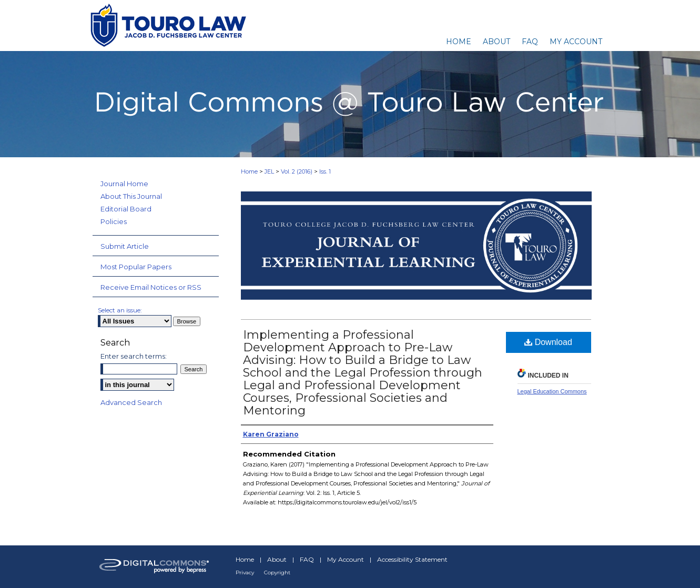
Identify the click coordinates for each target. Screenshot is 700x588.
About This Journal (131, 196)
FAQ (307, 559)
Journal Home (124, 184)
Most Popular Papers (136, 267)
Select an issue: (120, 310)
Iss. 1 (325, 171)
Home (249, 171)
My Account (346, 559)
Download (548, 342)
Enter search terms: (134, 356)
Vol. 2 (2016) (297, 171)
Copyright (277, 572)
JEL (269, 171)
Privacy (245, 572)
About (277, 559)
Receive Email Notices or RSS (151, 287)
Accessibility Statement (412, 559)
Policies (114, 221)
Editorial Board (126, 209)
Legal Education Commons (552, 391)
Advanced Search (131, 402)
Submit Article (125, 246)
